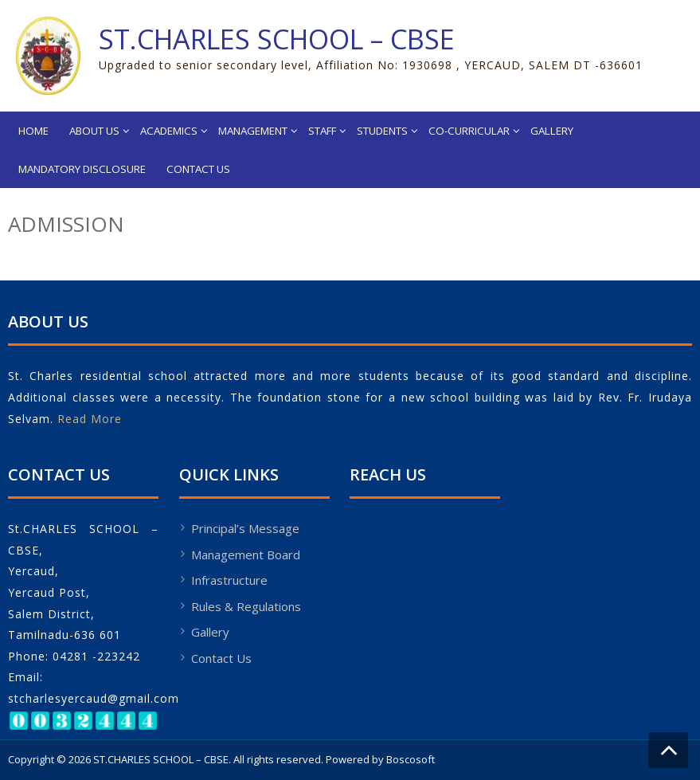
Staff (322, 131)
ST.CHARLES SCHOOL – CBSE (277, 39)
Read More (90, 419)
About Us (94, 131)
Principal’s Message (245, 528)
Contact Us (198, 169)
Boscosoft (411, 759)
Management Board (246, 555)
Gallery (552, 131)
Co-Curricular (469, 131)
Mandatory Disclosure (82, 169)
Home (33, 131)
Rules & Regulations (246, 606)
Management (253, 131)
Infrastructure (229, 580)
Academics (169, 131)
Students (382, 131)
